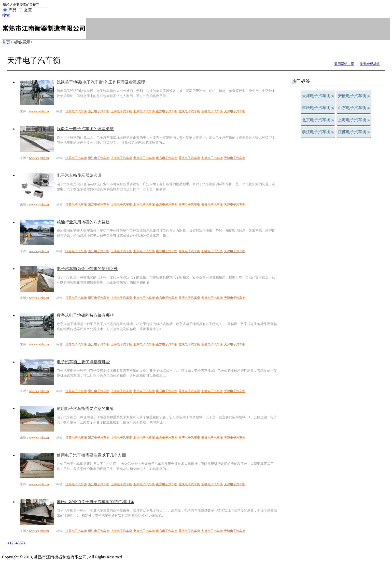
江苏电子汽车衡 (354, 132)
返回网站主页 (344, 64)
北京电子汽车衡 (318, 120)
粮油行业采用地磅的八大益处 (83, 222)
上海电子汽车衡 (354, 120)
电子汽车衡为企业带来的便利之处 (87, 269)
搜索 (6, 15)
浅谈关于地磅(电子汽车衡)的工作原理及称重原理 (101, 82)
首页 (6, 42)
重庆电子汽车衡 (318, 108)
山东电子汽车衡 (354, 108)
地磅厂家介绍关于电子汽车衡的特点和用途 (95, 502)
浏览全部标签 (370, 64)
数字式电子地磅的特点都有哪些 (85, 315)
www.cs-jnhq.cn (39, 111)
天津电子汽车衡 (318, 96)
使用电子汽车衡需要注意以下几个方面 (91, 455)
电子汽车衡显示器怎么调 (79, 175)
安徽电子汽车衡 (354, 96)
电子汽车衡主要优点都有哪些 (83, 362)
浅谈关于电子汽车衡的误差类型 (85, 129)
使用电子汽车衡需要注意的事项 (85, 408)
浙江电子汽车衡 (318, 132)
